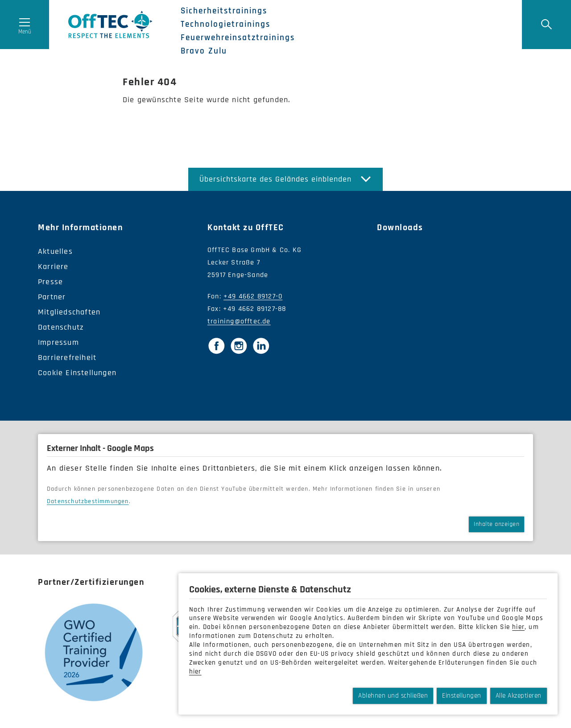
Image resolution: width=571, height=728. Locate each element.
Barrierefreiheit (67, 358)
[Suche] (546, 25)
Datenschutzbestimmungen (88, 501)
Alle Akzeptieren (519, 696)
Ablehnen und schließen (393, 696)
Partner (52, 297)
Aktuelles (55, 251)
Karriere (53, 267)
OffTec (110, 25)
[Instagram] (239, 346)
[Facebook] (216, 346)
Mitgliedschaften (69, 312)
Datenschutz (61, 327)
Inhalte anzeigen (497, 524)
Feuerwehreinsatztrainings (238, 38)
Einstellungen (462, 696)
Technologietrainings (226, 25)
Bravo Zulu (204, 51)
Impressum (58, 342)
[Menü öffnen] (25, 25)
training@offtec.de (239, 321)
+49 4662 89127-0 (253, 296)
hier (518, 627)
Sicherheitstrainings (224, 11)
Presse (50, 282)
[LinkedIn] (261, 346)
